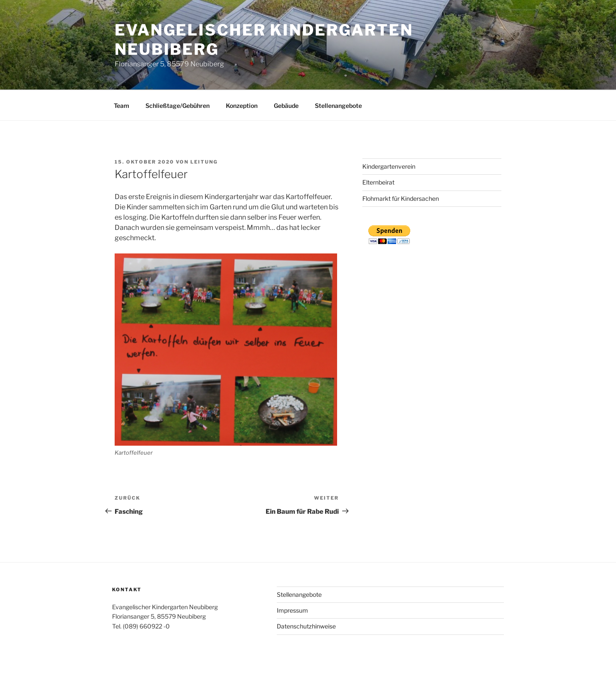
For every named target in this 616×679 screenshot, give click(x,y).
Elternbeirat (378, 182)
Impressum (292, 610)
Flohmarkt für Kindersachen (401, 198)
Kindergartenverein (389, 166)
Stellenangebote (338, 106)
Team (121, 106)
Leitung (204, 162)
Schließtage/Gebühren (178, 106)
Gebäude (286, 106)
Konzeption (242, 106)
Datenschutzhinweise (306, 626)
